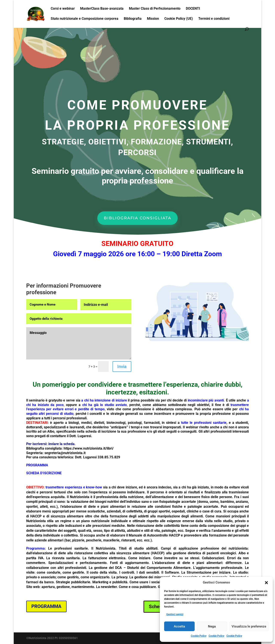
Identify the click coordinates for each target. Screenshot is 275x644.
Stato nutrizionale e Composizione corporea (85, 19)
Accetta (179, 626)
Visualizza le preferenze (249, 626)
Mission (153, 19)
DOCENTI (193, 9)
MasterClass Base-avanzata (102, 9)
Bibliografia (133, 19)
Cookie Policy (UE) (179, 19)
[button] (266, 583)
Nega (212, 626)
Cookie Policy (199, 636)
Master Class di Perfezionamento (155, 9)
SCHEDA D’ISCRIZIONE (44, 473)
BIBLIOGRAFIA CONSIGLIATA (137, 218)
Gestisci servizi (175, 614)
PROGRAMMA (46, 606)
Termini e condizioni (214, 19)
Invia (122, 367)
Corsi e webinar (63, 9)
